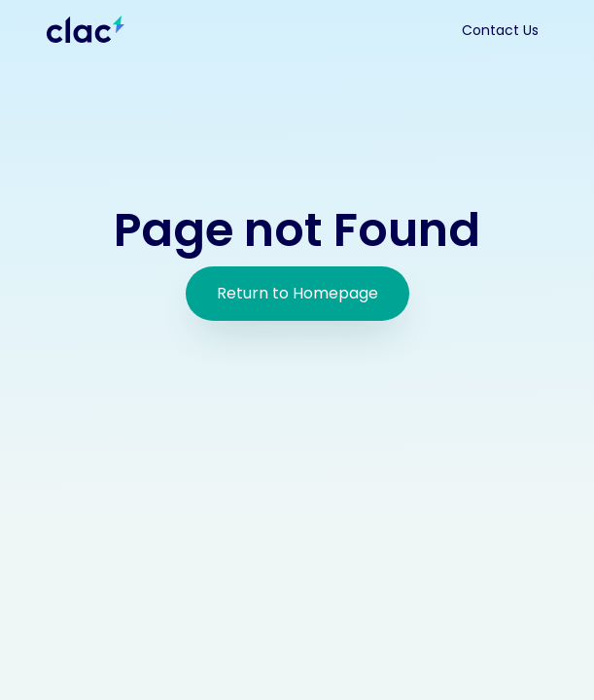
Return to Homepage (297, 293)
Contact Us (500, 30)
